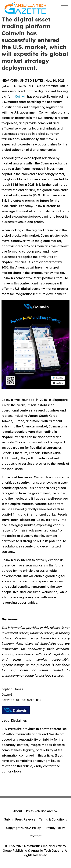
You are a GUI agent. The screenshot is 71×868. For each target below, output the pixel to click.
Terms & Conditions (53, 819)
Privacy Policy (55, 828)
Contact (36, 836)
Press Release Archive (42, 811)
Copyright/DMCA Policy (23, 828)
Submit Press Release (20, 819)
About (18, 811)
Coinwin (21, 96)
